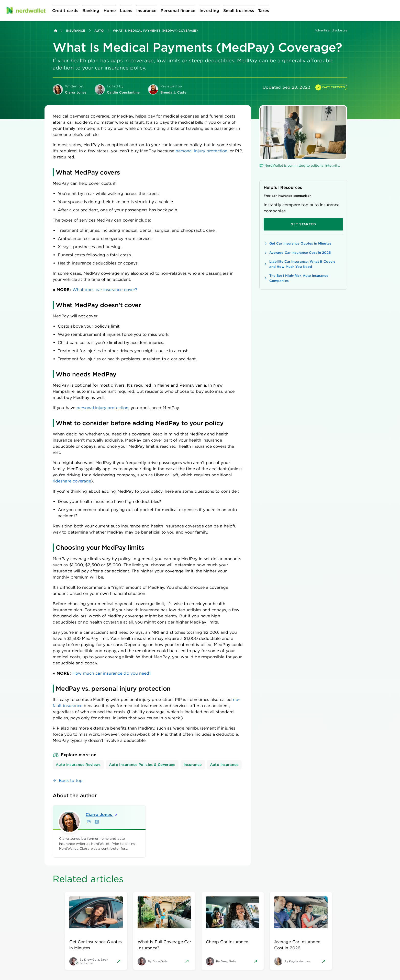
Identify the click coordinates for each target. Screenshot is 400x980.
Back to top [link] (71, 781)
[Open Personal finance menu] (178, 10)
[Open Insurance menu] (146, 10)
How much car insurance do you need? (111, 673)
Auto (99, 31)
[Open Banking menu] (91, 10)
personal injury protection (201, 151)
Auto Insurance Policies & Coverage (142, 765)
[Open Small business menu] (239, 10)
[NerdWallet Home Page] (26, 10)
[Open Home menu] (110, 10)
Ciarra (102, 815)
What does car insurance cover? (104, 290)
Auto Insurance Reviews (78, 765)
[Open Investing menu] (209, 10)
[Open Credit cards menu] (65, 10)
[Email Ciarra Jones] (89, 822)
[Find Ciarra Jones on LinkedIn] (97, 822)
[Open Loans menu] (126, 10)
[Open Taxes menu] (264, 10)
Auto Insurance (224, 765)
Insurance (76, 31)
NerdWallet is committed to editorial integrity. (300, 166)
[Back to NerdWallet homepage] (56, 31)
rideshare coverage (72, 481)
